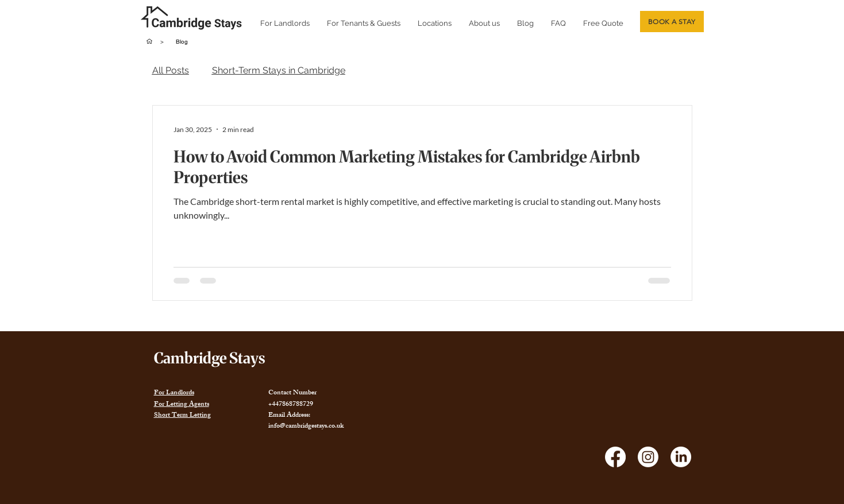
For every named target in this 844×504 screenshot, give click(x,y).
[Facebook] (615, 457)
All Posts (171, 70)
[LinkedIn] (681, 457)
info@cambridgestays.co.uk (306, 427)
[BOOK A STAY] (672, 22)
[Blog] (182, 41)
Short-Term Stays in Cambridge (279, 70)
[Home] (149, 41)
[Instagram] (648, 457)
